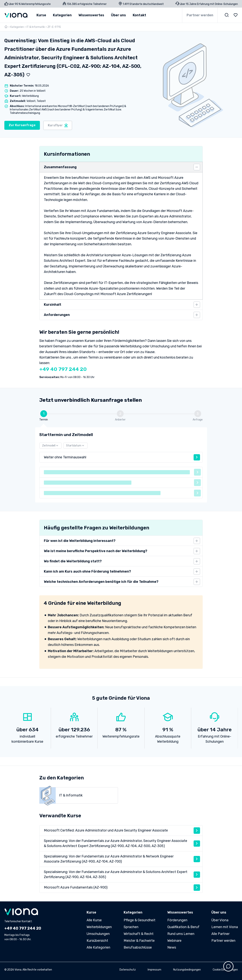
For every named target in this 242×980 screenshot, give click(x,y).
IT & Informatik (36, 27)
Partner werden (200, 15)
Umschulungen (98, 934)
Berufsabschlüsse (138, 947)
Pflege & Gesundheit (140, 920)
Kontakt (139, 15)
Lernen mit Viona (225, 927)
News (172, 947)
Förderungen (177, 920)
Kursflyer (58, 125)
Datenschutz (128, 970)
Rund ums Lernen (181, 934)
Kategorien (17, 27)
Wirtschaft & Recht (139, 934)
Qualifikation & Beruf (183, 927)
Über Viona (220, 920)
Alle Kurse (94, 920)
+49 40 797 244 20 (63, 369)
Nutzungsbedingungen (187, 970)
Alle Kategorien (98, 947)
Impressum (154, 970)
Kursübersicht (97, 941)
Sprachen (131, 927)
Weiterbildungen (99, 927)
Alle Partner (220, 934)
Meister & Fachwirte (139, 941)
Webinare (174, 941)
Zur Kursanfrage (22, 125)
